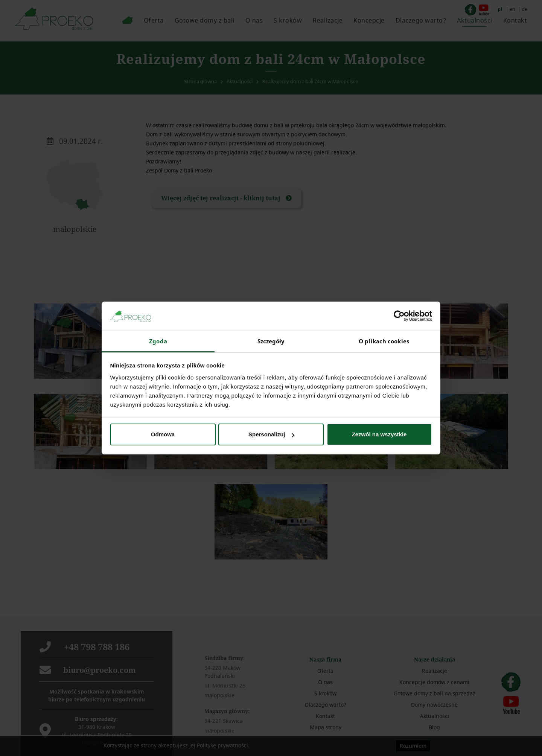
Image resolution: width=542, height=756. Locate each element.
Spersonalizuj (271, 434)
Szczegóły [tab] (271, 341)
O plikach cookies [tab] (384, 341)
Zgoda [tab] (158, 341)
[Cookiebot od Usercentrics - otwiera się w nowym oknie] (399, 316)
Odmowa (163, 434)
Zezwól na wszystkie (379, 434)
